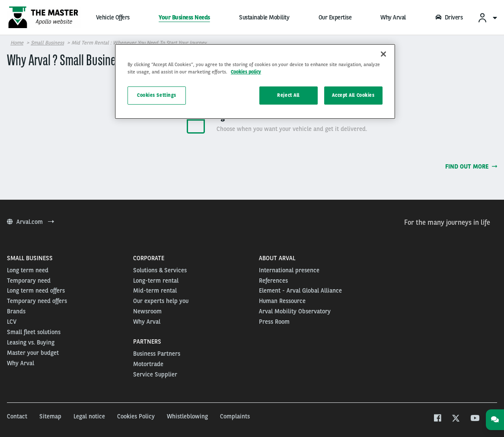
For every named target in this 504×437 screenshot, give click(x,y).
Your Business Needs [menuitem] (184, 17)
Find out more (471, 166)
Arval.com (30, 222)
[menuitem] (487, 18)
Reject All (288, 95)
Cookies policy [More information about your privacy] (246, 72)
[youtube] (474, 419)
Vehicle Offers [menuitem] (113, 17)
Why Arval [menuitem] (393, 17)
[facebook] (437, 419)
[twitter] (456, 419)
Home (17, 43)
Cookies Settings (157, 95)
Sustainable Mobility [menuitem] (264, 17)
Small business (47, 43)
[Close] (383, 54)
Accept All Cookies (353, 95)
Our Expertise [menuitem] (335, 17)
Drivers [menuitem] (449, 17)
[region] (255, 81)
